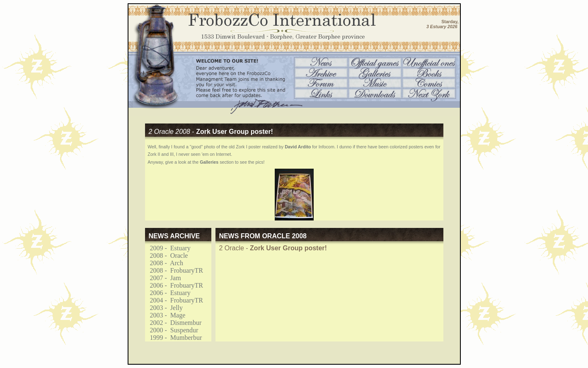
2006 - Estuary (168, 293)
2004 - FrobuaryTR (174, 300)
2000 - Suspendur (172, 330)
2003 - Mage (165, 315)
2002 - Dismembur (173, 323)
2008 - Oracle (167, 255)
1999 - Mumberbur (174, 338)
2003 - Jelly (164, 308)
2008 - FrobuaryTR (174, 270)
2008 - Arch (164, 263)
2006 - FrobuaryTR (174, 285)
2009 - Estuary (168, 248)
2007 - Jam (163, 278)
